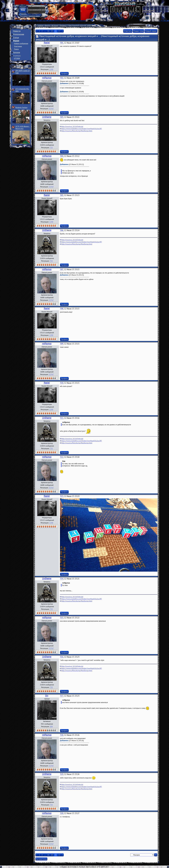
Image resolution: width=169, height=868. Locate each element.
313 (62, 496)
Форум (16, 41)
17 (59, 31)
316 (62, 657)
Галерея (16, 52)
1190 (51, 69)
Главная (40, 25)
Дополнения (19, 34)
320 (62, 813)
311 (62, 418)
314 (62, 579)
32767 (51, 109)
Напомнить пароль (34, 16)
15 (52, 31)
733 (51, 147)
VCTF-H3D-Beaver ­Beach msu (23, 127)
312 (62, 457)
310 (62, 383)
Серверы (17, 56)
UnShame (47, 117)
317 (62, 696)
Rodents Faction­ (21, 107)
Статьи (16, 37)
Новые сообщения (21, 43)
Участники (18, 46)
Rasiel (47, 43)
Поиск (16, 49)
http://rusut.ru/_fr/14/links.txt (72, 126)
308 (62, 309)
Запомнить (23, 14)
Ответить (128, 31)
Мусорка (63, 25)
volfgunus (47, 78)
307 (62, 269)
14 (48, 31)
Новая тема (138, 31)
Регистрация (24, 16)
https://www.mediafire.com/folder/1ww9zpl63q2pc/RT (82, 129)
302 (62, 78)
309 (62, 344)
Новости (17, 31)
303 (62, 117)
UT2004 (17, 58)
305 (62, 195)
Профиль (64, 73)
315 (62, 618)
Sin (47, 696)
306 (62, 230)
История (55, 25)
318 (62, 735)
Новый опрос (151, 31)
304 (62, 156)
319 (62, 774)
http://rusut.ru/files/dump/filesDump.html (77, 131)
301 (62, 43)
